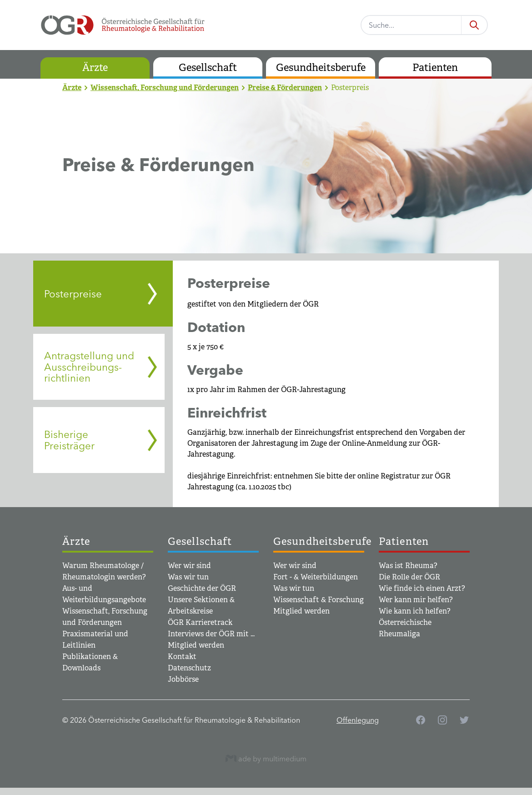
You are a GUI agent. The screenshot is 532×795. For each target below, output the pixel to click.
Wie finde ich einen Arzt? (422, 588)
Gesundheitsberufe (321, 68)
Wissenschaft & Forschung (319, 600)
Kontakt (182, 657)
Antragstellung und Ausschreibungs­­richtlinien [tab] (89, 367)
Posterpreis (350, 88)
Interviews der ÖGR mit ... (211, 634)
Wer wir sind (189, 566)
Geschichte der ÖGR (202, 588)
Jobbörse (183, 679)
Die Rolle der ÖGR (409, 577)
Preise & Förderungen (285, 88)
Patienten (435, 68)
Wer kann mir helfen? (416, 600)
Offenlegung (358, 720)
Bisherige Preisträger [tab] (69, 440)
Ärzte (95, 68)
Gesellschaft (208, 68)
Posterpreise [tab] (73, 294)
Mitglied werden (196, 645)
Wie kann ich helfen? (415, 611)
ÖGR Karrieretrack (200, 622)
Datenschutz (189, 668)
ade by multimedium (266, 758)
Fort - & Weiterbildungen (316, 577)
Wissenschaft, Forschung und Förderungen (165, 88)
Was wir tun (188, 577)
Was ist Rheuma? (408, 566)
